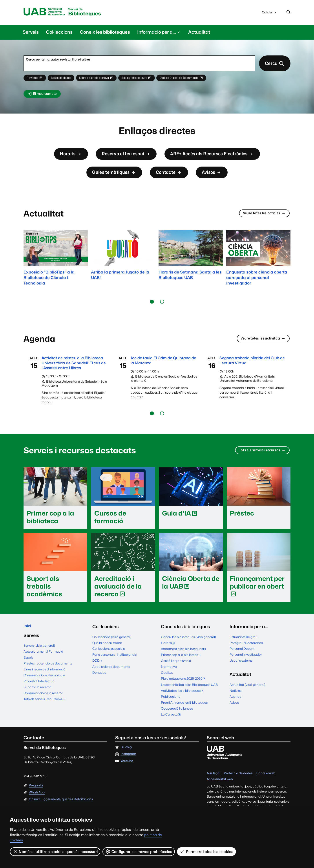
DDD (98, 680)
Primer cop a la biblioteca (181, 674)
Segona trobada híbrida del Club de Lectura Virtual (249, 372)
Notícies (235, 709)
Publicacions (171, 715)
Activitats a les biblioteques (183, 710)
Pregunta (36, 804)
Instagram (128, 773)
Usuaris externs (241, 680)
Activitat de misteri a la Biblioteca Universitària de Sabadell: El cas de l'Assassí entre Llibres (72, 378)
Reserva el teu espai (118, 159)
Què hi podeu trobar (107, 662)
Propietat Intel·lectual (39, 702)
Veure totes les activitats (259, 350)
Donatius (99, 691)
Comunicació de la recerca (43, 713)
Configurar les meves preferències (139, 851)
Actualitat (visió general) (247, 704)
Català (270, 14)
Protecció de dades (238, 792)
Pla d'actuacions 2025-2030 (184, 698)
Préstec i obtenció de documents (48, 684)
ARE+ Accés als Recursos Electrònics (221, 159)
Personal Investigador (246, 674)
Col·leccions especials (109, 668)
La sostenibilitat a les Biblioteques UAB (189, 704)
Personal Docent (242, 668)
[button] (152, 312)
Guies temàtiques (108, 181)
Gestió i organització (176, 680)
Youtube (127, 780)
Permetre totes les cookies (207, 851)
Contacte (172, 181)
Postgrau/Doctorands (246, 662)
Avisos (221, 181)
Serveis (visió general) (39, 666)
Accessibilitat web (220, 798)
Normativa (169, 686)
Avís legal (213, 792)
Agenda (235, 715)
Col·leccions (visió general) (112, 656)
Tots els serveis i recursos (259, 470)
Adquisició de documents (111, 685)
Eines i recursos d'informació (45, 690)
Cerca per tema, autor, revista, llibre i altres (58, 60)
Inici (28, 646)
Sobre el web (266, 792)
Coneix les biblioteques (105, 33)
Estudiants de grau (244, 656)
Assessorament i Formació (43, 672)
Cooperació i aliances (177, 727)
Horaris (54, 159)
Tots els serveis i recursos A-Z (45, 719)
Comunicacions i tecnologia (44, 696)
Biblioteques (95, 13)
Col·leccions (59, 33)
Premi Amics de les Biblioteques (184, 721)
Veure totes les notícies (261, 224)
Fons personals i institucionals (114, 674)
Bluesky (126, 766)
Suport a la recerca (37, 707)
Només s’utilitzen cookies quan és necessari (55, 851)
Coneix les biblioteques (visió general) (188, 656)
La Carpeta (172, 734)
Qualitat (167, 692)
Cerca (273, 65)
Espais (28, 678)
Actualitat (199, 33)
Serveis (31, 33)
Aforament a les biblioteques (184, 668)
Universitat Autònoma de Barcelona (47, 13)
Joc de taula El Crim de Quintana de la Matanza (157, 372)
